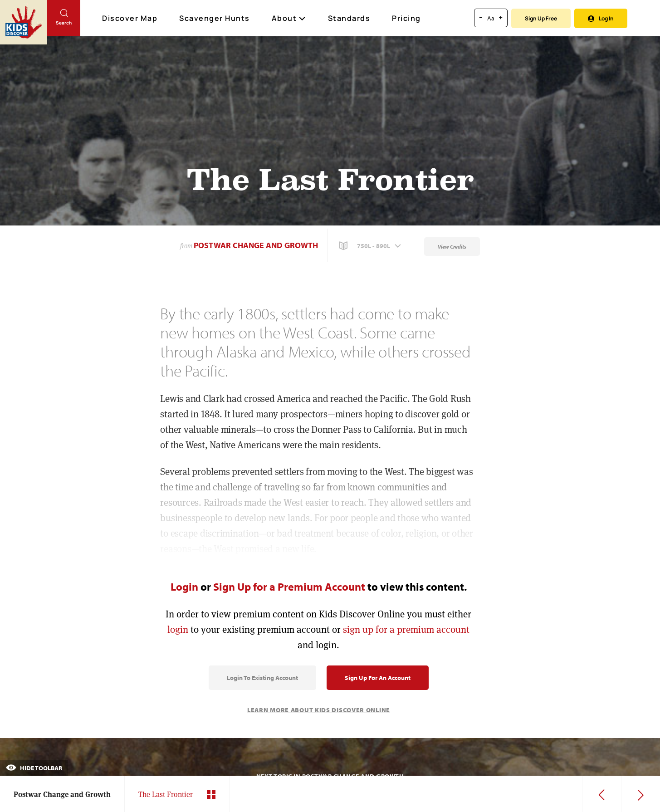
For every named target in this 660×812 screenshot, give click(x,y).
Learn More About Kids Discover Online (319, 710)
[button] (371, 246)
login (178, 629)
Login (184, 587)
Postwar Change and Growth (256, 245)
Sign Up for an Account (378, 678)
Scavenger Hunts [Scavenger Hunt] (215, 19)
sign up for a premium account (406, 629)
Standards (349, 18)
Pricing (406, 18)
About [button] (289, 18)
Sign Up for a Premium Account (289, 587)
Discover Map (131, 18)
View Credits (452, 247)
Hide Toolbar (34, 768)
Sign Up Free (541, 18)
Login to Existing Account (262, 678)
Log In (601, 18)
